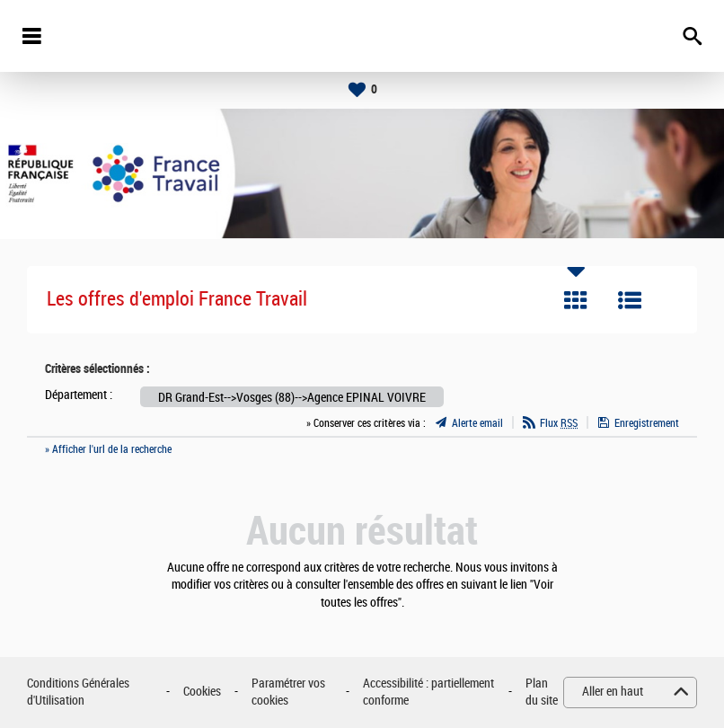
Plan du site (542, 692)
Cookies (202, 692)
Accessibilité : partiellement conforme (428, 692)
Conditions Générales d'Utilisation (78, 692)
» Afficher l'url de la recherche (108, 449)
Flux (559, 423)
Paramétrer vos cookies (288, 692)
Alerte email (477, 423)
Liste (630, 300)
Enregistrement (647, 423)
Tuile (576, 300)
